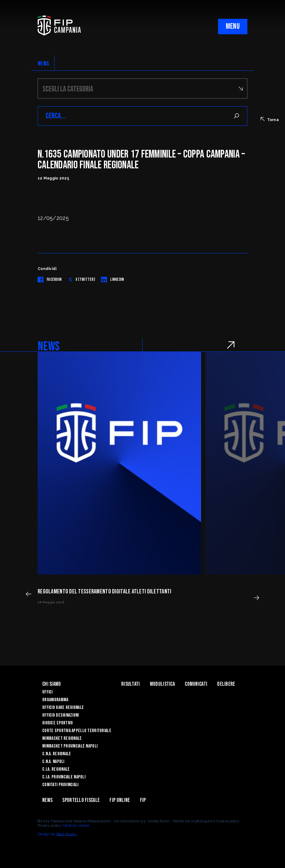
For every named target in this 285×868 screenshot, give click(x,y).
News (47, 800)
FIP (143, 800)
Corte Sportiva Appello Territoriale (77, 731)
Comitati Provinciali (60, 785)
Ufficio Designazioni (61, 715)
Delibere (226, 684)
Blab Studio (66, 834)
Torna (270, 120)
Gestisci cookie (76, 825)
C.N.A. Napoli (53, 762)
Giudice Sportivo (58, 723)
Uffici (47, 692)
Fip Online (120, 800)
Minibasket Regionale (62, 738)
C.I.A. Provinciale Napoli (64, 777)
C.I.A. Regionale (56, 769)
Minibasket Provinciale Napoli (70, 746)
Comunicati (196, 684)
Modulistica (162, 684)
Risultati (131, 684)
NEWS (43, 64)
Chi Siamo (52, 684)
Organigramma (55, 700)
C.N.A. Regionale (57, 754)
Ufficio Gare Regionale (63, 708)
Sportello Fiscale (81, 800)
